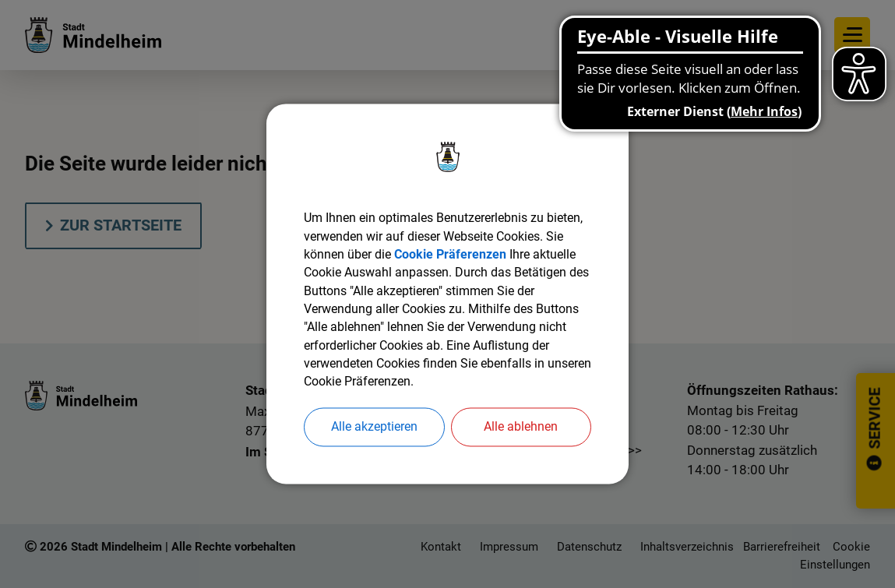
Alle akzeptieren (374, 430)
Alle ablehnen (521, 430)
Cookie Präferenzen (450, 254)
